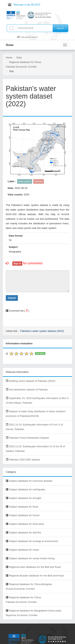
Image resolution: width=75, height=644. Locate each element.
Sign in (17, 264)
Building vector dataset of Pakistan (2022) (30, 381)
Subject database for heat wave (27, 524)
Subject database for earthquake (27, 489)
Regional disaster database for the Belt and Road (36, 576)
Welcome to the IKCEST (27, 5)
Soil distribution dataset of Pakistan (27, 390)
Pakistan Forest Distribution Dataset (27, 438)
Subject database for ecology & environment (34, 541)
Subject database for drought (25, 498)
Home (10, 45)
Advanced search (29, 37)
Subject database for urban (24, 550)
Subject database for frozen (24, 515)
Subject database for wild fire (25, 533)
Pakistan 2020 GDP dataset (23, 460)
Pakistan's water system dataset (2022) (42, 331)
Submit (12, 298)
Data (19, 58)
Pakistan (39, 181)
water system (25, 181)
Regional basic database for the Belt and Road (35, 567)
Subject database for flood (24, 507)
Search (60, 28)
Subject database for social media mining (32, 558)
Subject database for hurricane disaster (31, 481)
